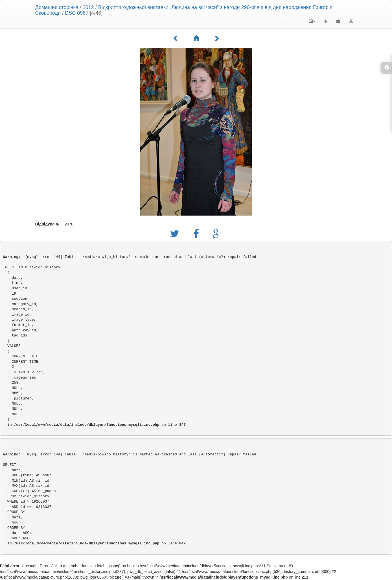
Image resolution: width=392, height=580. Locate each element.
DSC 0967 (77, 13)
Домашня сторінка (57, 7)
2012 (88, 7)
